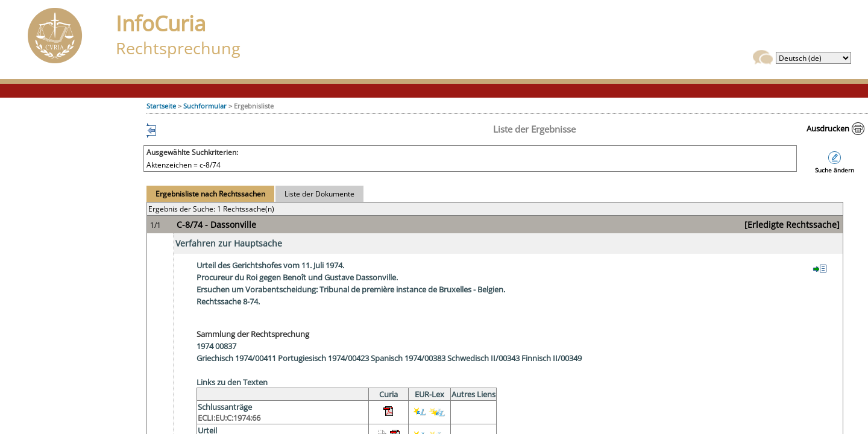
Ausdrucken (828, 128)
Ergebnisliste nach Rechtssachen (210, 194)
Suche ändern (835, 170)
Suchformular (205, 106)
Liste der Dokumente (319, 194)
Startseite (161, 106)
